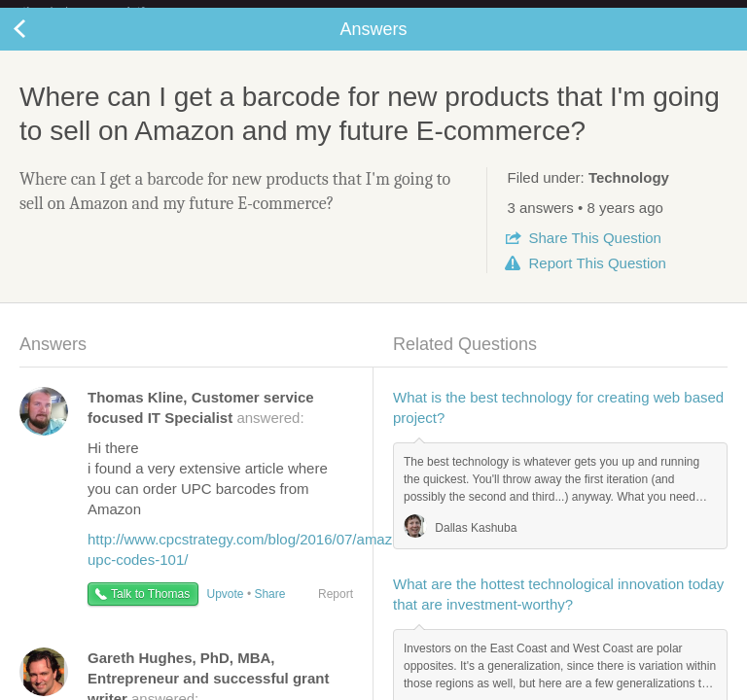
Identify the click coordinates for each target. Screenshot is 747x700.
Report (597, 279)
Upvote (226, 610)
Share (594, 253)
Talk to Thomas (150, 610)
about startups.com (671, 13)
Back (39, 45)
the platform (104, 11)
